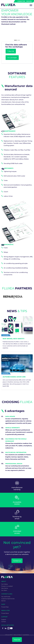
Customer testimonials (8, 599)
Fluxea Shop (5, 607)
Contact (4, 622)
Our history (5, 584)
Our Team (4, 590)
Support (4, 619)
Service (3, 601)
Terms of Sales (17, 635)
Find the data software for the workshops (16, 46)
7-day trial (11, 51)
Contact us (17, 561)
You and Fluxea (6, 597)
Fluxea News (5, 613)
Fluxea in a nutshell (7, 586)
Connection (21, 1)
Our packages (12, 58)
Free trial (17, 640)
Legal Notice (26, 635)
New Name (5, 588)
